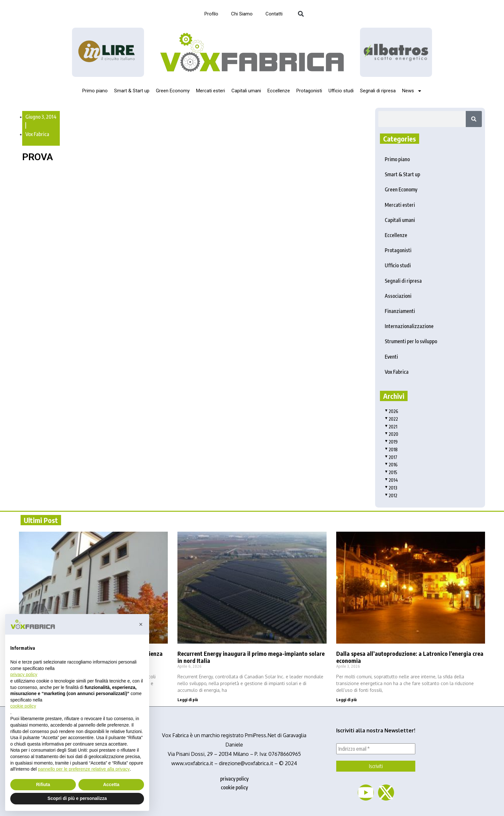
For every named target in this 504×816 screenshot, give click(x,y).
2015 (391, 472)
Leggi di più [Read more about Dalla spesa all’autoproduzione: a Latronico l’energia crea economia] (346, 700)
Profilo (211, 14)
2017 (391, 457)
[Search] (474, 119)
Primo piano (95, 91)
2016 (391, 465)
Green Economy (173, 91)
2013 (391, 488)
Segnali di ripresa (378, 91)
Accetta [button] (111, 784)
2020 (392, 434)
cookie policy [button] (23, 706)
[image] (396, 52)
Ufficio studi (341, 91)
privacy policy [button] (24, 674)
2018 (391, 449)
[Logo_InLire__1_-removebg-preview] (108, 52)
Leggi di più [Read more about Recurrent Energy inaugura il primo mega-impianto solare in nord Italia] (188, 700)
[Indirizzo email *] (376, 749)
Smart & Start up (132, 91)
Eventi (391, 357)
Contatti (274, 14)
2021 (391, 427)
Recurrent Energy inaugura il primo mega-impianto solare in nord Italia (251, 657)
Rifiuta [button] (43, 784)
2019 (391, 442)
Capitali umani (246, 91)
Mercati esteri (211, 91)
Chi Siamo (242, 14)
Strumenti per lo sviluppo (411, 341)
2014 (391, 480)
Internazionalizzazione (409, 326)
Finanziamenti (400, 311)
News (412, 91)
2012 (391, 495)
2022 (391, 419)
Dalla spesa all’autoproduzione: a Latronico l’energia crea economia (410, 657)
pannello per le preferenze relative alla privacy (84, 769)
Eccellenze (279, 91)
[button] (301, 14)
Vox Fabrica (37, 134)
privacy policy (234, 779)
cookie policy (234, 787)
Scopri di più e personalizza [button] (77, 798)
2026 (392, 411)
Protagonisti (309, 91)
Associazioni (398, 296)
